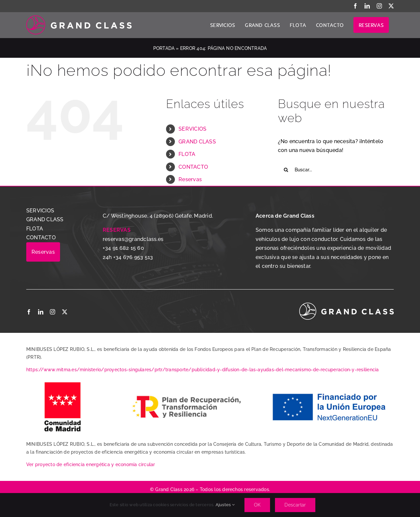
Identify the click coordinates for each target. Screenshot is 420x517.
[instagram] (52, 312)
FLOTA (187, 154)
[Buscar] (286, 170)
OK (257, 505)
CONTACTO (193, 167)
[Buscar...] (336, 170)
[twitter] (65, 312)
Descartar (295, 505)
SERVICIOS (192, 129)
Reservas (190, 179)
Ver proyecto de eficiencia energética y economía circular (91, 464)
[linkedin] (41, 312)
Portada (164, 48)
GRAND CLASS (197, 142)
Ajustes (225, 505)
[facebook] (29, 312)
